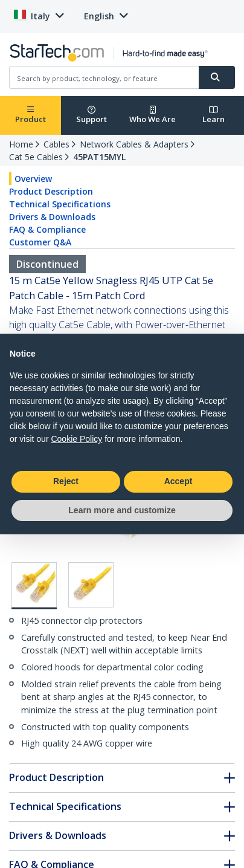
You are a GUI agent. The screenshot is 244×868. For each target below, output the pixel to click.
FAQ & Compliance (47, 229)
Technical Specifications (60, 204)
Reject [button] (66, 481)
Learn (213, 115)
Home (21, 144)
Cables (56, 144)
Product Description (51, 191)
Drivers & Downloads (52, 217)
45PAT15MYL (99, 157)
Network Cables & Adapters (134, 144)
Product (30, 115)
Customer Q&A (40, 242)
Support (91, 115)
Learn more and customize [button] (122, 510)
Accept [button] (178, 481)
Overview (33, 179)
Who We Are (152, 115)
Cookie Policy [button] (76, 439)
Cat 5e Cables (36, 157)
